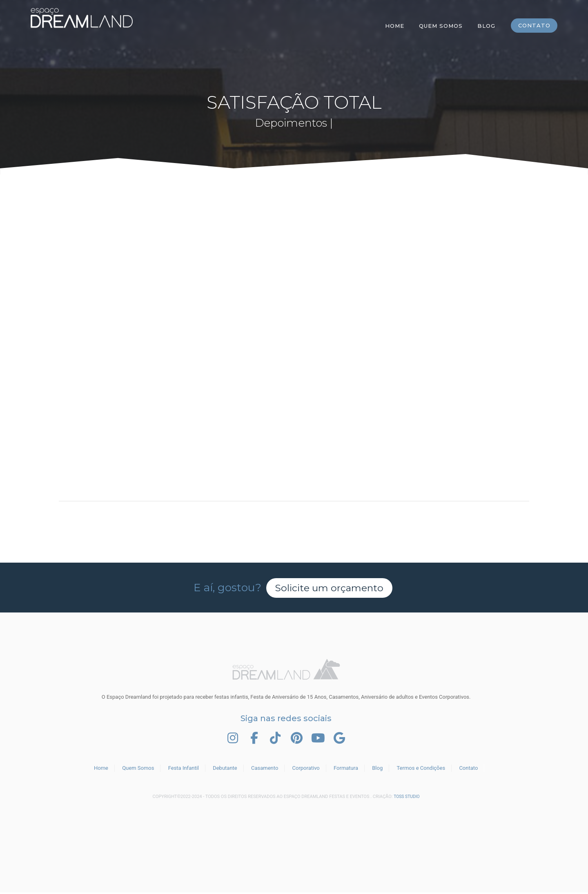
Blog (486, 26)
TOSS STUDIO (407, 798)
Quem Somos (440, 26)
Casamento (265, 770)
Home (394, 26)
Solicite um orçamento (330, 588)
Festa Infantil (184, 770)
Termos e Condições (421, 770)
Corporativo (306, 770)
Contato (534, 26)
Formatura (346, 770)
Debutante (225, 770)
